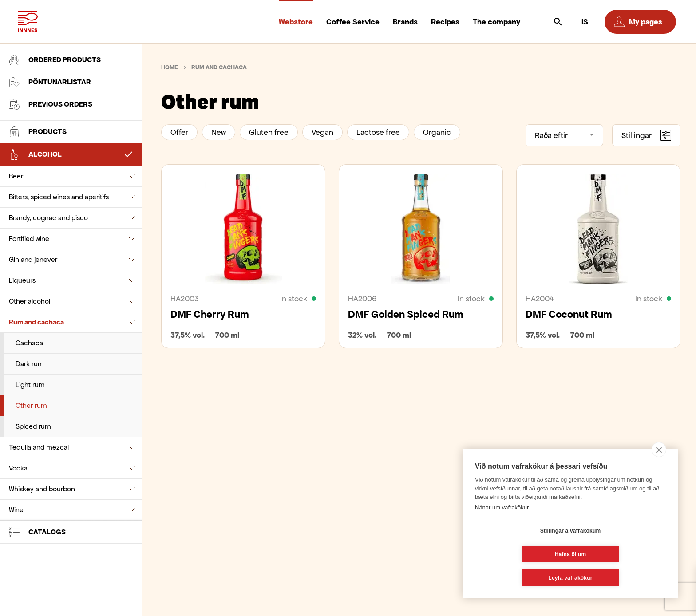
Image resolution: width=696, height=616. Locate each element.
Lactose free (378, 132)
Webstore (296, 22)
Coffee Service (353, 22)
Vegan (322, 132)
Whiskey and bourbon (42, 489)
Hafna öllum (623, 554)
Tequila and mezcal (39, 447)
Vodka (18, 468)
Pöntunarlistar (50, 82)
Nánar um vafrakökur (502, 531)
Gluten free (269, 132)
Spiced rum (33, 426)
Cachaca (29, 343)
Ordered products (55, 60)
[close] (659, 473)
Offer (179, 132)
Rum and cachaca (36, 322)
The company (496, 22)
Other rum (31, 405)
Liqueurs (22, 280)
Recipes (445, 22)
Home (170, 67)
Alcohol (35, 154)
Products (38, 132)
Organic (437, 132)
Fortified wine (29, 239)
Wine (16, 510)
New (219, 132)
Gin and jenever (33, 259)
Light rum (30, 385)
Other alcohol (30, 301)
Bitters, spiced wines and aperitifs (59, 197)
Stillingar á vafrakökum (518, 554)
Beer (16, 176)
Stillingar (646, 135)
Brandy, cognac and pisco (48, 218)
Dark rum (30, 364)
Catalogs (37, 532)
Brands (405, 22)
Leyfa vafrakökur (570, 578)
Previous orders (51, 104)
